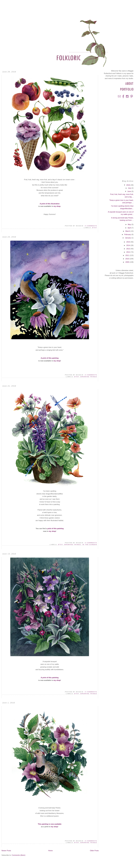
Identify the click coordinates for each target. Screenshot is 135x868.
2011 (128, 255)
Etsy (95, 228)
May (130, 224)
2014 (128, 245)
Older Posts (94, 851)
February (128, 234)
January (128, 238)
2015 (128, 242)
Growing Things (89, 377)
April (129, 228)
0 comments (91, 226)
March (128, 231)
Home (50, 851)
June (129, 191)
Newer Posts (6, 851)
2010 (128, 259)
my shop (57, 206)
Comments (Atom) (19, 855)
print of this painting (55, 528)
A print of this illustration (50, 204)
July (130, 188)
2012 (128, 252)
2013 (128, 249)
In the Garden (90, 545)
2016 (128, 185)
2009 (128, 262)
